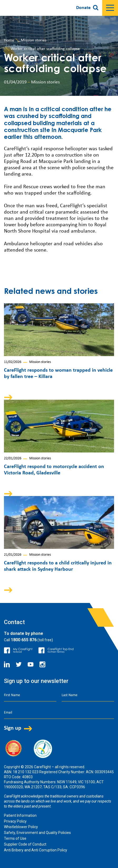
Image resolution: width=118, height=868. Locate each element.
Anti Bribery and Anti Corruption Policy (36, 850)
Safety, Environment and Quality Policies (37, 833)
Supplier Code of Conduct (25, 844)
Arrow (12, 397)
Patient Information (20, 815)
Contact (14, 622)
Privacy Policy (15, 821)
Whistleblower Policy (21, 827)
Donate (83, 8)
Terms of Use (15, 838)
